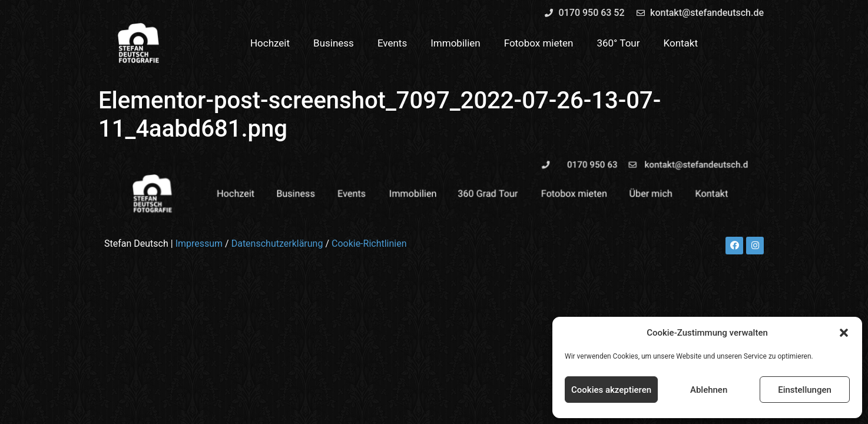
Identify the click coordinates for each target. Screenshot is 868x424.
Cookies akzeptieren (611, 390)
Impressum (199, 244)
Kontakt (681, 43)
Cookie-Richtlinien (369, 244)
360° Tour (618, 43)
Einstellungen (805, 390)
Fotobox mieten (539, 43)
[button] (844, 333)
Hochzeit (270, 43)
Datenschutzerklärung (277, 244)
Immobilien (455, 43)
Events (392, 43)
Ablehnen (709, 390)
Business (334, 43)
